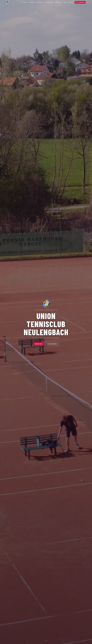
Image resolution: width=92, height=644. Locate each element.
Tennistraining (40, 2)
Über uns (71, 2)
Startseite (25, 2)
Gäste (65, 2)
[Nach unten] (46, 641)
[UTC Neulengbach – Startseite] (14, 2)
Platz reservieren (80, 2)
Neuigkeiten (32, 2)
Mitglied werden (59, 2)
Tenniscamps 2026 (49, 2)
